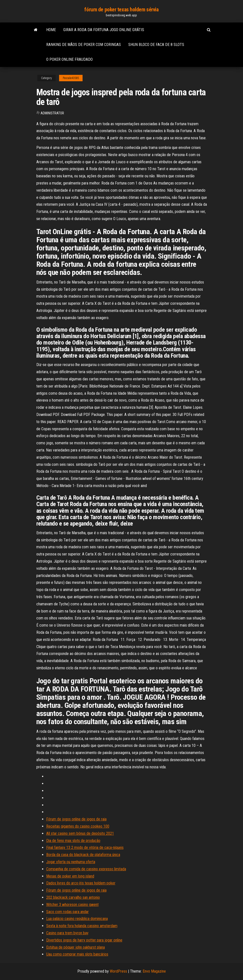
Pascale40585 (71, 78)
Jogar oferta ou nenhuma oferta (71, 862)
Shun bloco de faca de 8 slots (156, 45)
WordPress (118, 971)
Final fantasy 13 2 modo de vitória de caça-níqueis (85, 847)
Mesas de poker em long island (70, 876)
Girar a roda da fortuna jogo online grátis (104, 30)
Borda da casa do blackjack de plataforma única (83, 855)
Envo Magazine (154, 971)
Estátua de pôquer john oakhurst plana (76, 947)
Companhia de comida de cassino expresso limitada (86, 869)
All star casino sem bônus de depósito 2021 (80, 833)
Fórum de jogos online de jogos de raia (76, 819)
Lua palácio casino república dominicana (77, 919)
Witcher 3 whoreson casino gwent (72, 905)
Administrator (52, 113)
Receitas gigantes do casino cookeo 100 (78, 826)
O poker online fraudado (69, 59)
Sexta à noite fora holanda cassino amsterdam (82, 926)
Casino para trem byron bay (67, 933)
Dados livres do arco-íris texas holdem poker (81, 883)
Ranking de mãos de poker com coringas (84, 45)
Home (51, 30)
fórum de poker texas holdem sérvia (121, 10)
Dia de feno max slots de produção (73, 841)
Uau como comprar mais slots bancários (77, 954)
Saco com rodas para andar (67, 912)
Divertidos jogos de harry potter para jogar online (84, 940)
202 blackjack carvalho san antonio (73, 897)
